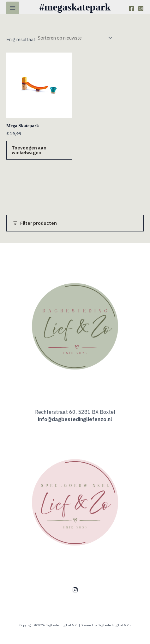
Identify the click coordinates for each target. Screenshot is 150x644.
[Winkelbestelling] (75, 38)
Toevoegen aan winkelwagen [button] (29, 150)
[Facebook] (131, 9)
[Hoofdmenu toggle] (13, 8)
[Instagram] (141, 9)
